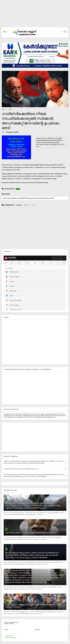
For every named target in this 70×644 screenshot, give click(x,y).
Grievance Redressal (11, 638)
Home (4, 110)
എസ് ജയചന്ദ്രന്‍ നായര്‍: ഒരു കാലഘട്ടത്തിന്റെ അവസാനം (30, 533)
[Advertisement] (35, 15)
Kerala (10, 110)
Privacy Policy (9, 636)
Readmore (40, 515)
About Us (37, 630)
